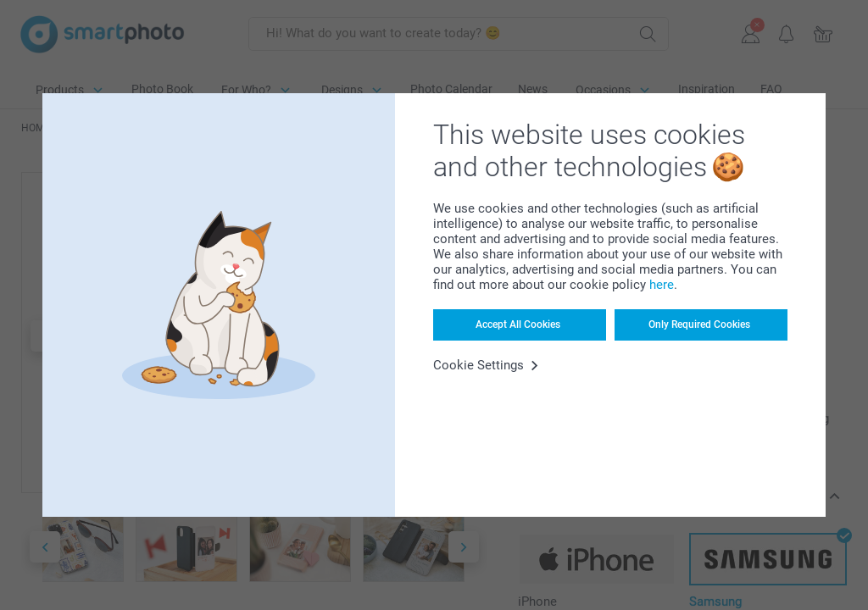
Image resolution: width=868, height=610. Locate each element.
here (662, 285)
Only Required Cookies (699, 324)
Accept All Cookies (518, 324)
